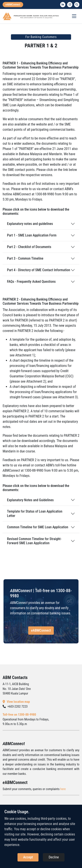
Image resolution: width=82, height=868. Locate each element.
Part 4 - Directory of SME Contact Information (39, 273)
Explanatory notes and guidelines (30, 227)
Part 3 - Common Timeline (25, 262)
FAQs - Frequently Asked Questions (31, 285)
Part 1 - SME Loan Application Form (32, 239)
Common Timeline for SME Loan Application (38, 530)
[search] (77, 5)
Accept (28, 857)
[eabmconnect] (13, 5)
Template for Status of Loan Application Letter (35, 517)
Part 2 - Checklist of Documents (29, 250)
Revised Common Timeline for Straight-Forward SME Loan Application (34, 545)
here (63, 789)
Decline (54, 857)
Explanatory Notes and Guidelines (30, 503)
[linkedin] (63, 5)
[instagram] (70, 5)
